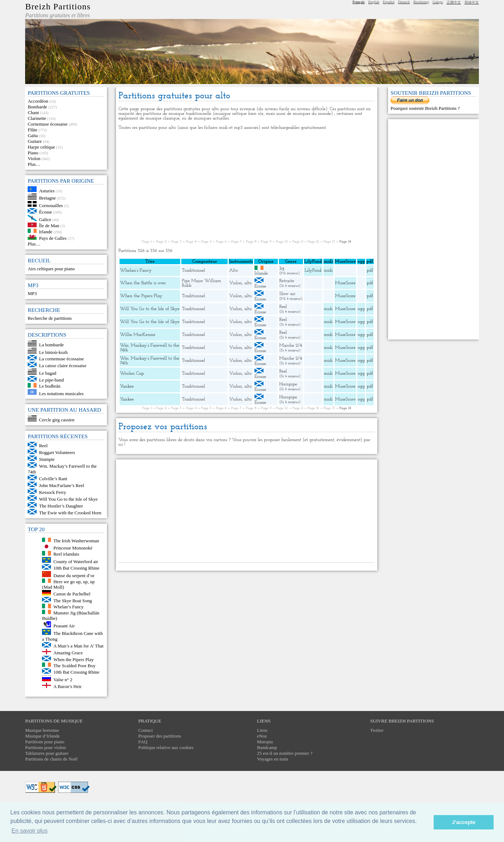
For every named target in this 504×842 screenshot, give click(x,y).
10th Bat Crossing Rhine (76, 568)
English (374, 2)
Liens (262, 730)
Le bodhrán (50, 386)
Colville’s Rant (53, 479)
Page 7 (236, 242)
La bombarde (52, 345)
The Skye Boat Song (73, 601)
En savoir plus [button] (30, 831)
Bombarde (37, 107)
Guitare (35, 141)
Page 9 (266, 242)
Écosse (46, 212)
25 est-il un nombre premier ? (285, 753)
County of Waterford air (76, 561)
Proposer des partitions (160, 736)
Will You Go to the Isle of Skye (68, 499)
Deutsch (404, 2)
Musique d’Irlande (42, 736)
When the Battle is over (143, 283)
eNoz (262, 736)
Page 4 (191, 242)
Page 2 (162, 242)
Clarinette (37, 118)
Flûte (32, 130)
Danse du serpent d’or (74, 576)
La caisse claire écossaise (63, 366)
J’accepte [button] (464, 822)
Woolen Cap (132, 373)
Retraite (287, 281)
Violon (34, 158)
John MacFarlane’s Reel (62, 485)
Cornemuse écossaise (48, 124)
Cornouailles (51, 205)
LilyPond (313, 270)
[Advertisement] (247, 185)
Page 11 (298, 242)
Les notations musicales (61, 393)
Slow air (287, 294)
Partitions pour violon (45, 747)
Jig (282, 268)
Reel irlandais (66, 554)
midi (328, 270)
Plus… (34, 164)
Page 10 (282, 242)
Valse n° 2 (63, 680)
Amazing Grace (68, 653)
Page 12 (313, 242)
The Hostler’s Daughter (61, 506)
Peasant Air (64, 626)
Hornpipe (288, 384)
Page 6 (221, 242)
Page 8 (251, 242)
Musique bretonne (42, 730)
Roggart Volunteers (57, 452)
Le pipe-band (52, 380)
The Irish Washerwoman (76, 540)
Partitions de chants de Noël (51, 759)
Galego (438, 2)
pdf (370, 270)
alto (248, 283)
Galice (45, 219)
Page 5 (206, 242)
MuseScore (345, 283)
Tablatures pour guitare (47, 753)
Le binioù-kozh (53, 352)
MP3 (32, 293)
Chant (33, 113)
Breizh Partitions (58, 6)
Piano (33, 153)
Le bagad (48, 373)
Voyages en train (272, 759)
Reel (43, 446)
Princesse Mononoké (73, 548)
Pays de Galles (53, 238)
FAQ (143, 742)
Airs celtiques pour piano (51, 269)
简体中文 (472, 2)
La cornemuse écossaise (62, 359)
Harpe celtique (41, 147)
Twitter (377, 730)
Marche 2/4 (291, 345)
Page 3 (176, 242)
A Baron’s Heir (68, 686)
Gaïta (33, 135)
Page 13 (329, 242)
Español (389, 2)
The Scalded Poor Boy (74, 665)
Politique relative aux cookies (166, 747)
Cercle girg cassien (57, 420)
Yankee (127, 386)
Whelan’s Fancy (69, 607)
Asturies (47, 190)
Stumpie (47, 459)
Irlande (46, 231)
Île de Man (49, 226)
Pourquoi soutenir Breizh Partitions (424, 108)
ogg (361, 261)
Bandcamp (267, 747)
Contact (145, 730)
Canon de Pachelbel (72, 594)
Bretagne (48, 198)
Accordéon (38, 101)
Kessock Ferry (53, 492)
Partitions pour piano (45, 742)
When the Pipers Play (74, 659)
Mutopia (265, 742)
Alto (233, 270)
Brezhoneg (421, 2)
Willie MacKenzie (138, 335)
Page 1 (147, 242)
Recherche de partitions (50, 318)
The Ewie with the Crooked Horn (70, 513)
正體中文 (454, 2)
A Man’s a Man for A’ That (79, 646)
